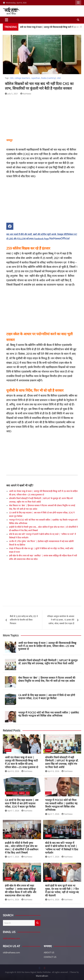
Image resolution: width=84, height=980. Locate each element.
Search (38, 923)
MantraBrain (42, 976)
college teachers (22, 78)
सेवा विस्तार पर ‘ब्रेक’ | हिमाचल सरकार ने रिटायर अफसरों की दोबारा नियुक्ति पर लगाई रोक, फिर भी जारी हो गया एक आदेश (47, 679)
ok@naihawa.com (11, 938)
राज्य (28, 793)
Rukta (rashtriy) (49, 78)
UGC (59, 78)
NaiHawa (26, 94)
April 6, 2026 (12, 899)
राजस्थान (8, 750)
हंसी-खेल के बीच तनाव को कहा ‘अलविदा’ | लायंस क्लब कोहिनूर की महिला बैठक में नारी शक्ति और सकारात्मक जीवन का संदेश (21, 890)
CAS (12, 78)
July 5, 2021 (11, 94)
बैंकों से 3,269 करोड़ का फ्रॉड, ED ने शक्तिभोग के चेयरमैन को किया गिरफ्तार (24, 620)
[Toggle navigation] (7, 20)
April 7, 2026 (12, 811)
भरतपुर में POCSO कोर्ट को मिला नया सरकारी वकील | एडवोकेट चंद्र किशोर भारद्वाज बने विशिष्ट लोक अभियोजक (49, 714)
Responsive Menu (78, 3)
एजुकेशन (22, 793)
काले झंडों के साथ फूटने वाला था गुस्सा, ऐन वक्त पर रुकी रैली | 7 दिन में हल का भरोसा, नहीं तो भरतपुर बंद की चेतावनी (62, 890)
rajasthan (36, 78)
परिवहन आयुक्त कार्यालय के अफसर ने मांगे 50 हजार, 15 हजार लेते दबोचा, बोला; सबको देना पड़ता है (61, 620)
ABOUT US (49, 952)
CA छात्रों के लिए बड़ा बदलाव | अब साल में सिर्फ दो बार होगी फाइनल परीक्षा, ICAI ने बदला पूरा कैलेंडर (47, 697)
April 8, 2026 (12, 771)
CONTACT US (50, 957)
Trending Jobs (11, 793)
